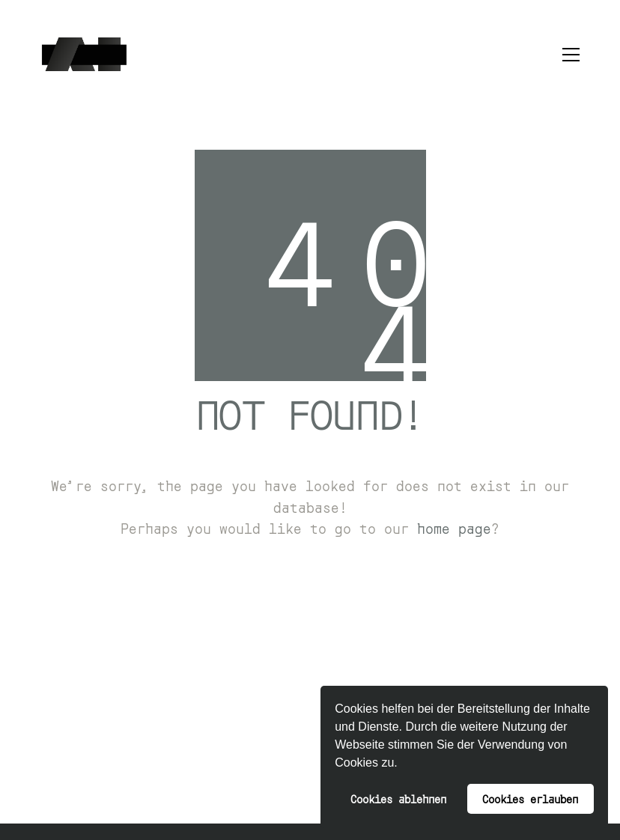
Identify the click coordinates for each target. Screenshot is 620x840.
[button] (403, 764)
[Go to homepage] (84, 54)
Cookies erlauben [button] (530, 798)
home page (454, 528)
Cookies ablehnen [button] (398, 798)
